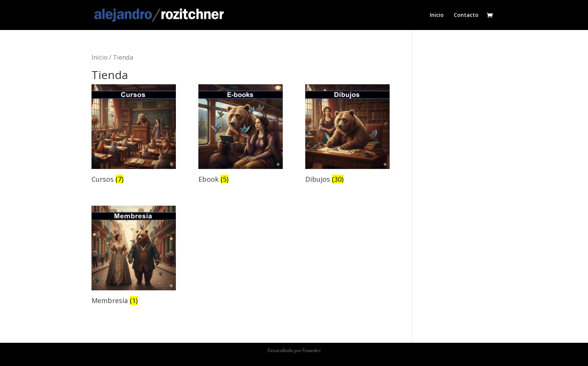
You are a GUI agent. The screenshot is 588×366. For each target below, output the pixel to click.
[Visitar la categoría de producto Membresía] (134, 256)
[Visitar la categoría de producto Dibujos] (347, 135)
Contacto (466, 15)
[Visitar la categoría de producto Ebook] (241, 135)
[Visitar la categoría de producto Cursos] (134, 135)
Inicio (437, 15)
